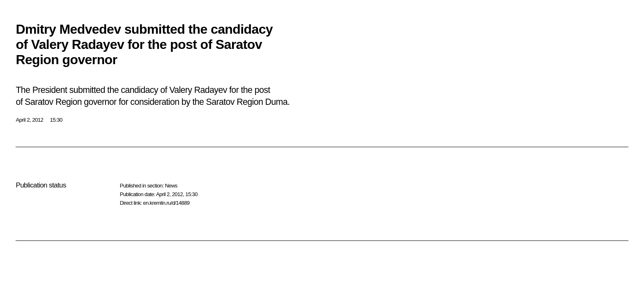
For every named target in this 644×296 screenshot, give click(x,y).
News (171, 186)
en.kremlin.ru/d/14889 (166, 203)
